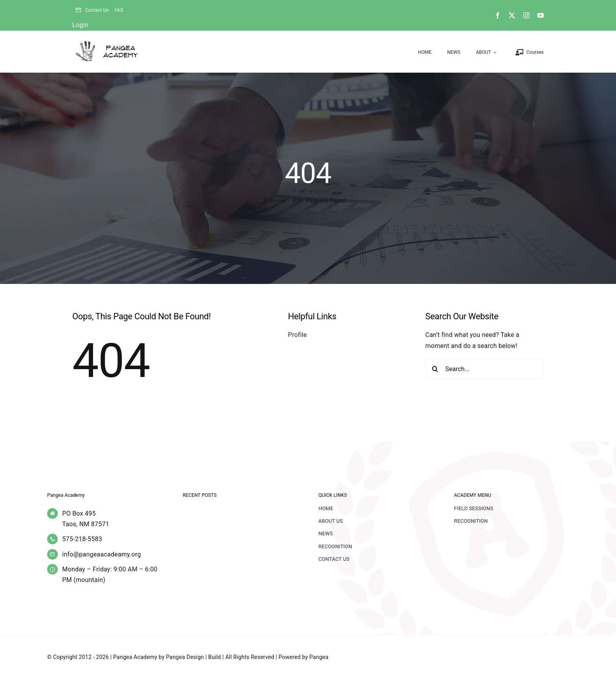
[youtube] (541, 15)
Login (80, 25)
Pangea (319, 657)
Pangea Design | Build (194, 657)
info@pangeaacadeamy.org (101, 554)
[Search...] (485, 369)
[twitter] (512, 15)
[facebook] (498, 15)
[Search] (435, 369)
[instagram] (526, 15)
